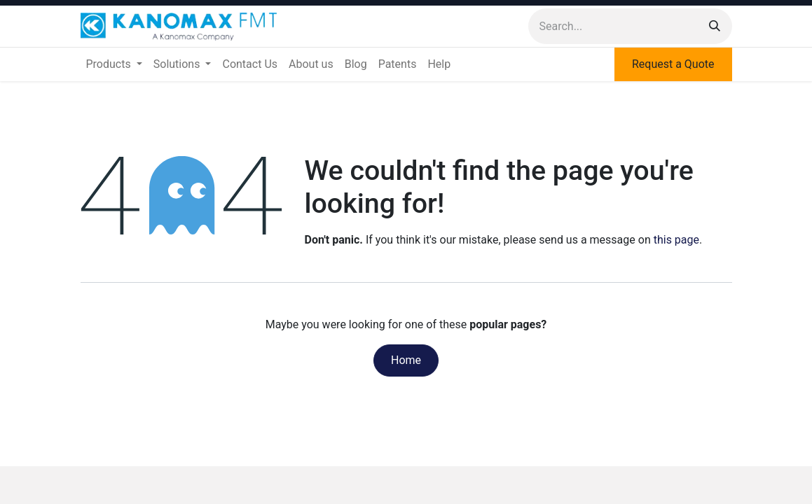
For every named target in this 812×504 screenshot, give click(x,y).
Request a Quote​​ (673, 64)
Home (406, 360)
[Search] (715, 26)
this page (676, 240)
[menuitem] (114, 64)
